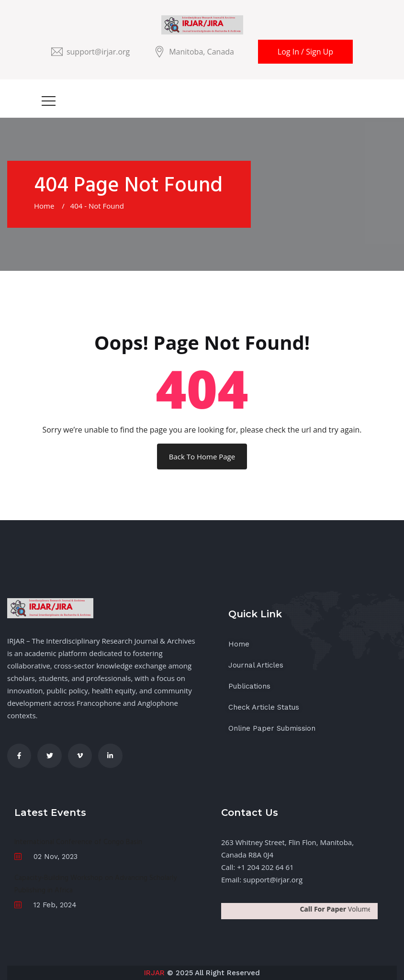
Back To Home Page (202, 457)
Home (46, 206)
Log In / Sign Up (305, 52)
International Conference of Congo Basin (78, 842)
